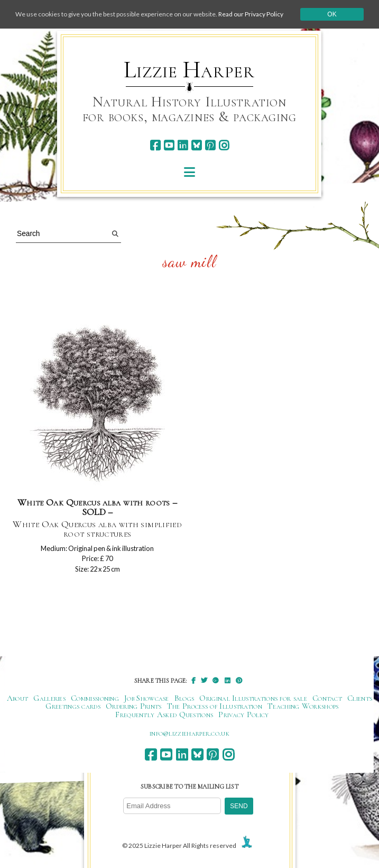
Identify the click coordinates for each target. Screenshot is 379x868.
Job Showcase (147, 698)
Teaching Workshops (303, 706)
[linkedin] (183, 145)
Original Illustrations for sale (253, 698)
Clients (360, 698)
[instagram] (224, 145)
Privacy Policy (243, 715)
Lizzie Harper (189, 70)
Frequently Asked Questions (164, 715)
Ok (332, 14)
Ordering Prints (134, 706)
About (18, 698)
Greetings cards (73, 706)
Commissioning (95, 698)
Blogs (184, 698)
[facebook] (155, 145)
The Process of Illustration (215, 706)
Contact (327, 698)
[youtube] (169, 145)
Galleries (49, 698)
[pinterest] (210, 145)
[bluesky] (196, 145)
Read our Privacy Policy (251, 14)
